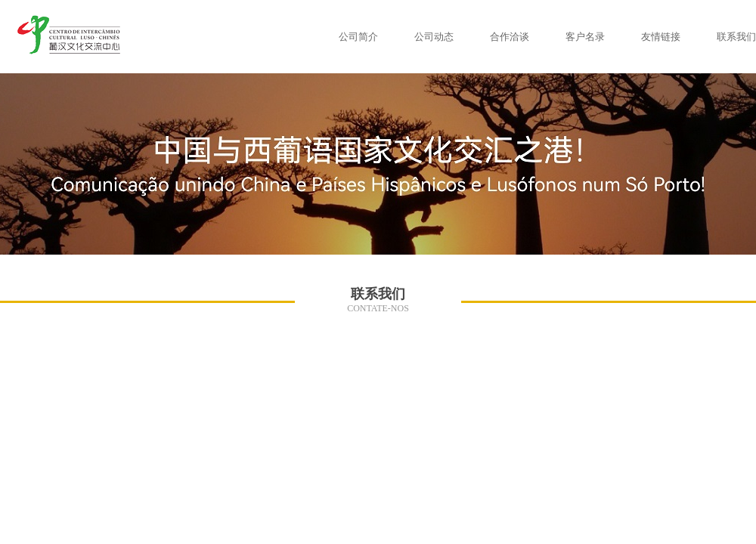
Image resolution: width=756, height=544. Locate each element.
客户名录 (585, 37)
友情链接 (661, 37)
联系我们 (736, 37)
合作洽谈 (510, 37)
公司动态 (434, 37)
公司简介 (358, 37)
